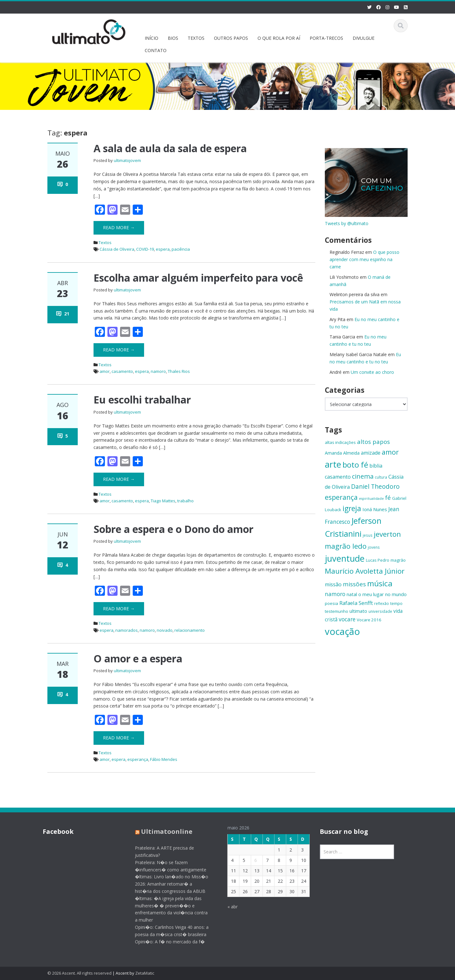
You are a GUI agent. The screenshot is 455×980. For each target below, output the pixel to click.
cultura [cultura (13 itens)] (381, 477)
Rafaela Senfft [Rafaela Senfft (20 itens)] (356, 603)
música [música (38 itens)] (380, 583)
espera (163, 249)
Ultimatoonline (161, 831)
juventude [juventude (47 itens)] (345, 558)
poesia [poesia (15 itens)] (331, 603)
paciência (181, 249)
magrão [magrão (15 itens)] (398, 560)
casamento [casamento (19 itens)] (338, 477)
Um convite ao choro (372, 372)
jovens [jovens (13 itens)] (374, 547)
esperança (138, 759)
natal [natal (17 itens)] (352, 594)
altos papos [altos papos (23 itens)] (373, 442)
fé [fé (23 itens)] (388, 497)
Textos (105, 242)
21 (67, 314)
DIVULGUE (364, 38)
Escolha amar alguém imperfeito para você (198, 278)
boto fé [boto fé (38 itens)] (355, 465)
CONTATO (156, 50)
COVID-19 (145, 249)
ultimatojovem (127, 160)
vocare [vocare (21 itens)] (347, 619)
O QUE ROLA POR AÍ (279, 38)
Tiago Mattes (163, 501)
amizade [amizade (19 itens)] (371, 453)
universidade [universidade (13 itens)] (380, 611)
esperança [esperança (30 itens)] (341, 497)
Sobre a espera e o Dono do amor (173, 529)
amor (105, 371)
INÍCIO (152, 38)
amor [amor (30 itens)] (390, 452)
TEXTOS (196, 38)
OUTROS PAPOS (231, 38)
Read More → (119, 227)
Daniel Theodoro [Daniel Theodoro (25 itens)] (375, 486)
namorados (127, 630)
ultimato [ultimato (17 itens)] (358, 611)
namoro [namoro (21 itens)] (335, 594)
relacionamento (190, 630)
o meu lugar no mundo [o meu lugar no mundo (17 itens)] (382, 594)
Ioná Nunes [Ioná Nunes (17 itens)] (375, 509)
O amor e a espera (138, 658)
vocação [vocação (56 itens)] (342, 631)
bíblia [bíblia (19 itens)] (376, 466)
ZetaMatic (145, 973)
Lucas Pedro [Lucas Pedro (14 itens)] (378, 560)
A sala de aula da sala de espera (170, 148)
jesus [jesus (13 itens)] (368, 535)
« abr (227, 907)
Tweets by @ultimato (347, 223)
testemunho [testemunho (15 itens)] (337, 611)
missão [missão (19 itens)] (333, 584)
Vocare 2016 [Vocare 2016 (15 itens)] (369, 620)
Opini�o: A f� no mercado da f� (164, 942)
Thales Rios (179, 371)
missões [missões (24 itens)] (354, 584)
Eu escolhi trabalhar (142, 400)
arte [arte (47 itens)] (333, 464)
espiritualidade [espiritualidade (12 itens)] (371, 499)
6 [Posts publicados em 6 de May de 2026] (250, 860)
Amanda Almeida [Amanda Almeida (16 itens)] (342, 453)
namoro (158, 371)
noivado (165, 630)
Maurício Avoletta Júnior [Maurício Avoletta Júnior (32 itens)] (365, 571)
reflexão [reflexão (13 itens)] (382, 603)
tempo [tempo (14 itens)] (396, 603)
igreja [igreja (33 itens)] (352, 508)
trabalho (185, 501)
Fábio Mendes (164, 759)
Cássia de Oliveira (117, 249)
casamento (122, 371)
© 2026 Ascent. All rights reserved (79, 973)
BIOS (173, 38)
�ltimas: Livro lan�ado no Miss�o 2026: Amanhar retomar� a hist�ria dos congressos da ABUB (166, 884)
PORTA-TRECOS (326, 38)
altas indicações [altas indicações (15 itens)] (340, 442)
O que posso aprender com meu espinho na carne (364, 259)
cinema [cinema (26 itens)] (363, 476)
